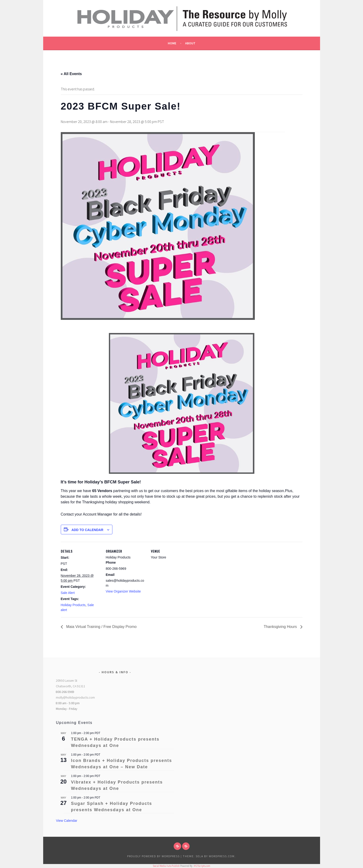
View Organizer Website (123, 591)
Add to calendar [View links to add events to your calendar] (87, 530)
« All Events (71, 74)
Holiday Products (73, 605)
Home (172, 43)
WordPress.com (222, 856)
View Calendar (67, 821)
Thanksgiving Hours (281, 627)
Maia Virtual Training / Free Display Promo (101, 627)
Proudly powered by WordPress (153, 856)
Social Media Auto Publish (166, 866)
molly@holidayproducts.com (75, 697)
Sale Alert (68, 593)
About (190, 43)
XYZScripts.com (202, 866)
